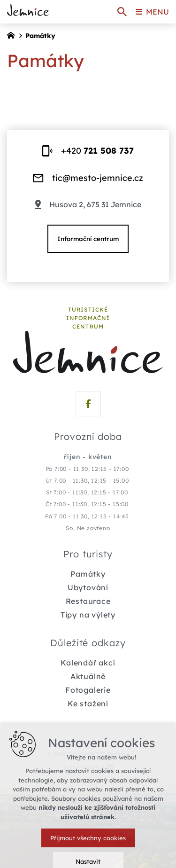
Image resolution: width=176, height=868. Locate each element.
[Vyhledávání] (122, 12)
